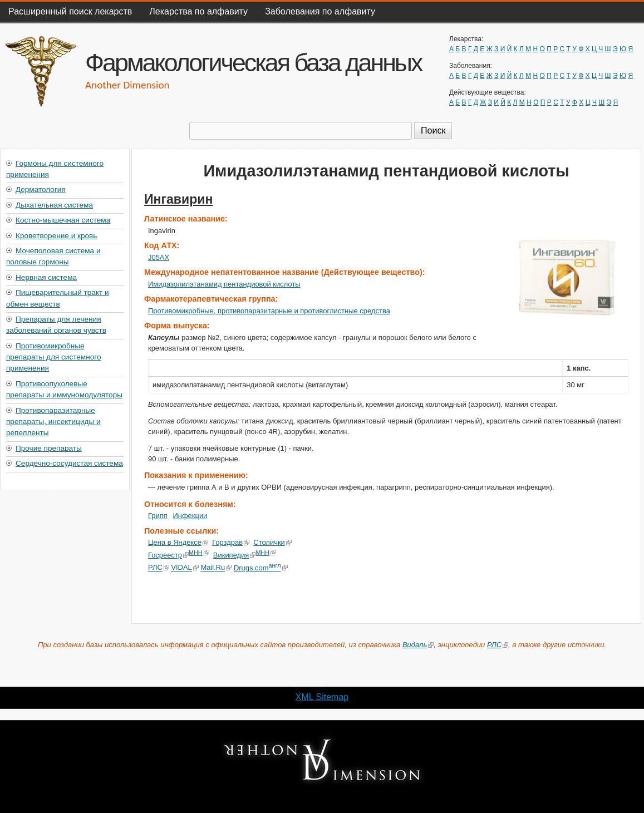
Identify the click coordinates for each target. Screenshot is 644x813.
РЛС (159, 568)
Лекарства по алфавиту (198, 11)
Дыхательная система (54, 205)
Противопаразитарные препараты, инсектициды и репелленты (53, 422)
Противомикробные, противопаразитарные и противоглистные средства (269, 311)
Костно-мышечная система (63, 220)
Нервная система (46, 277)
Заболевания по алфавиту (320, 11)
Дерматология (41, 189)
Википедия (235, 555)
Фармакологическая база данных (253, 62)
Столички (272, 542)
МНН (199, 553)
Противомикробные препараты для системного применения (53, 357)
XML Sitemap (322, 697)
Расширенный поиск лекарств (70, 11)
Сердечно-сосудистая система (69, 463)
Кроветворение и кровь (56, 236)
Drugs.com (260, 568)
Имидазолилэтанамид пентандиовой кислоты (224, 284)
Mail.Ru (216, 568)
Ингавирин (178, 199)
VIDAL (185, 568)
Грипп (158, 516)
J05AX (159, 257)
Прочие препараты (49, 448)
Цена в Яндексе (178, 542)
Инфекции (190, 516)
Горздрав (231, 542)
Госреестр (168, 555)
